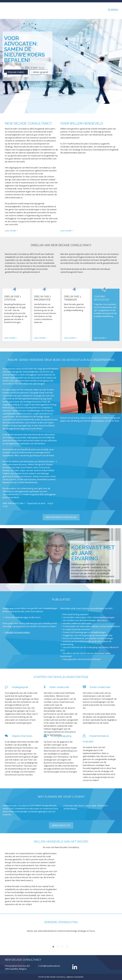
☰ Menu (113, 10)
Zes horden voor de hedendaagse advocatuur (85, 620)
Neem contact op (61, 825)
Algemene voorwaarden (75, 977)
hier (26, 617)
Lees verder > (11, 231)
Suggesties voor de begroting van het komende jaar (88, 635)
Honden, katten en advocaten (77, 623)
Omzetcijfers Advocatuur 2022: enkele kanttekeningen (89, 617)
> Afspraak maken (16, 72)
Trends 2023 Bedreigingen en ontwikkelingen (84, 632)
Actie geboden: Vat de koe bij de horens (82, 659)
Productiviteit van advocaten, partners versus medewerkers (92, 626)
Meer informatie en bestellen (61, 517)
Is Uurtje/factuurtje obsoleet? (77, 629)
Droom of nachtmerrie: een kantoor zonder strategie (88, 638)
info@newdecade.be (50, 966)
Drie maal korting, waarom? (76, 614)
